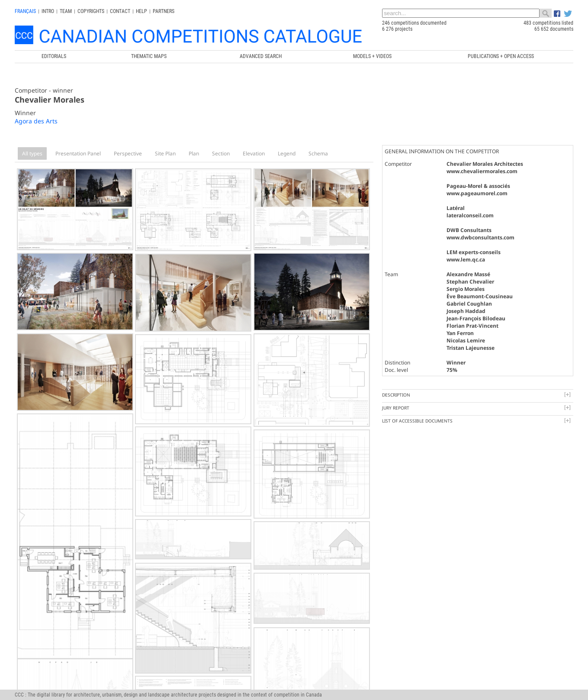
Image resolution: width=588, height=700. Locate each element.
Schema (318, 153)
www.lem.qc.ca (466, 260)
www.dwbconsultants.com (480, 237)
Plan (194, 153)
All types (32, 153)
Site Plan (165, 153)
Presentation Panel (78, 153)
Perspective (128, 153)
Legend (287, 153)
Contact (120, 11)
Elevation (254, 153)
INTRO (48, 11)
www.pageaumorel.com (477, 193)
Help (141, 11)
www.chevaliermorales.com (482, 171)
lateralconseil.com (470, 215)
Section (221, 153)
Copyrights (91, 11)
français (25, 11)
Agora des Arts (36, 121)
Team (66, 11)
